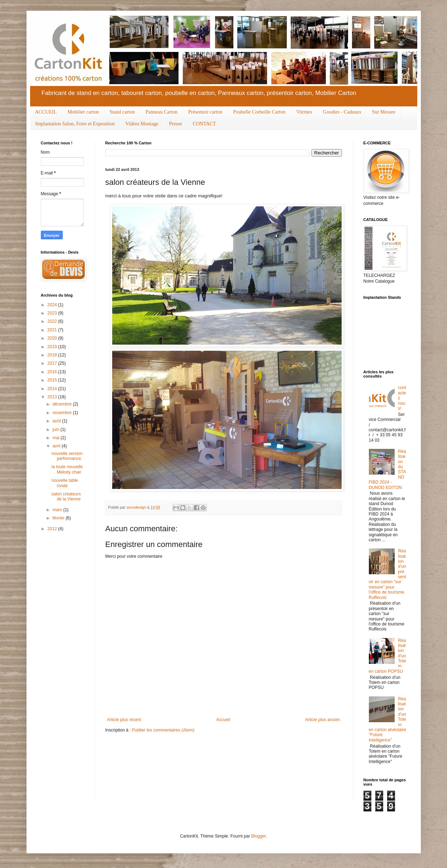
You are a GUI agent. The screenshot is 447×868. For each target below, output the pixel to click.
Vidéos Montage (142, 124)
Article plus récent (124, 720)
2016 (53, 372)
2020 (53, 338)
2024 (53, 305)
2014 (53, 389)
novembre (63, 413)
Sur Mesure (384, 112)
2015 (53, 380)
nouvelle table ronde (65, 483)
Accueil (223, 720)
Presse (176, 124)
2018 (53, 355)
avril (57, 446)
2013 (53, 397)
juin (56, 430)
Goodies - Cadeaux (342, 112)
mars (58, 510)
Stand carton (122, 112)
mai (56, 438)
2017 (53, 363)
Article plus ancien (322, 720)
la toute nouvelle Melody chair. (67, 469)
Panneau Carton (161, 112)
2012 (53, 529)
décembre (63, 404)
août (57, 421)
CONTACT (205, 124)
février (59, 518)
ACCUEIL (46, 112)
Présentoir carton (205, 112)
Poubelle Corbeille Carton (259, 112)
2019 (53, 347)
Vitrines (304, 112)
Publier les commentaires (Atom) (163, 730)
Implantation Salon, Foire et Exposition (75, 124)
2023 (53, 313)
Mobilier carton (83, 112)
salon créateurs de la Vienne (66, 497)
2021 (53, 330)
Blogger (259, 836)
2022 (53, 321)
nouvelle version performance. (67, 456)
